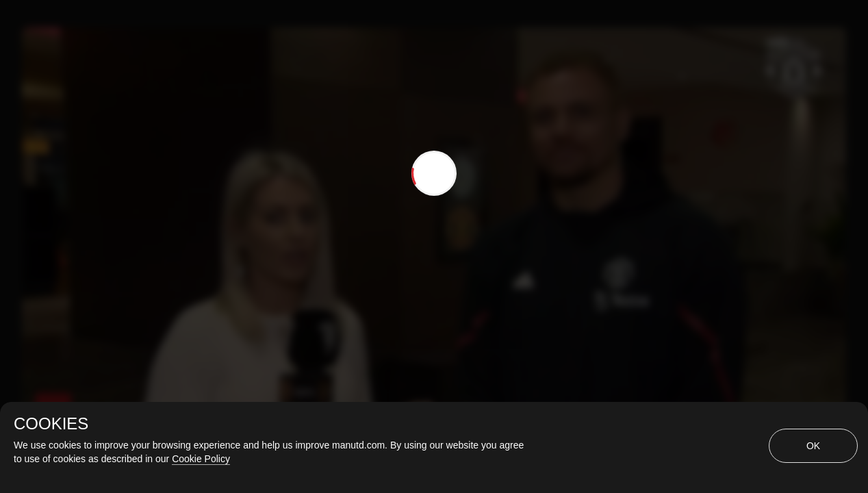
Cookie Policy (201, 459)
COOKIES (51, 424)
